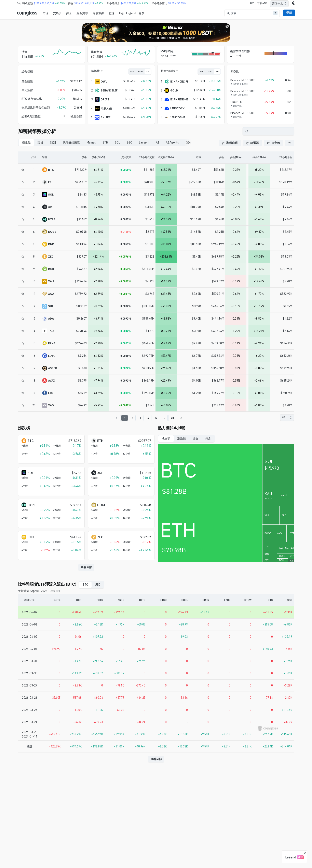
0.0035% (126, 393)
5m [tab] (132, 71)
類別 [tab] (53, 142)
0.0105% (126, 232)
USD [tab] (98, 585)
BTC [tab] (85, 585)
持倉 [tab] (208, 438)
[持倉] (213, 158)
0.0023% (126, 343)
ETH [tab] (105, 142)
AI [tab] (157, 142)
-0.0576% (125, 257)
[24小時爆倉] (282, 158)
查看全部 (86, 567)
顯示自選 (230, 143)
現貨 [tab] (40, 142)
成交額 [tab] (166, 438)
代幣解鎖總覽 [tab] (71, 142)
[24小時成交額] (143, 158)
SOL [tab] (117, 142)
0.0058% (126, 356)
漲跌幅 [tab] (181, 438)
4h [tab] (148, 71)
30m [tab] (140, 71)
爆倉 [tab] (195, 438)
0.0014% (126, 331)
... (164, 418)
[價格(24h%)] (98, 158)
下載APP (262, 3)
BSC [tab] (130, 142)
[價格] (75, 158)
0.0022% (126, 368)
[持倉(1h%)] (236, 158)
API (252, 3)
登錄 (289, 13)
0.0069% (126, 244)
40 (172, 418)
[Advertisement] (156, 851)
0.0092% (126, 381)
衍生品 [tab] (26, 142)
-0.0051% (125, 294)
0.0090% (126, 195)
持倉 (69, 13)
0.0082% (126, 306)
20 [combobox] (283, 417)
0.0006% (126, 182)
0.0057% (126, 219)
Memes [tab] (91, 142)
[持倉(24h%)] (259, 158)
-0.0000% (125, 281)
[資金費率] (121, 158)
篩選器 (252, 143)
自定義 (273, 143)
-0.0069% (125, 269)
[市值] (189, 158)
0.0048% (126, 170)
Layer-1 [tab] (144, 142)
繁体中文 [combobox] (277, 3)
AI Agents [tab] (172, 142)
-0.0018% (125, 405)
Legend (131, 13)
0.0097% (126, 207)
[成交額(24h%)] (166, 158)
